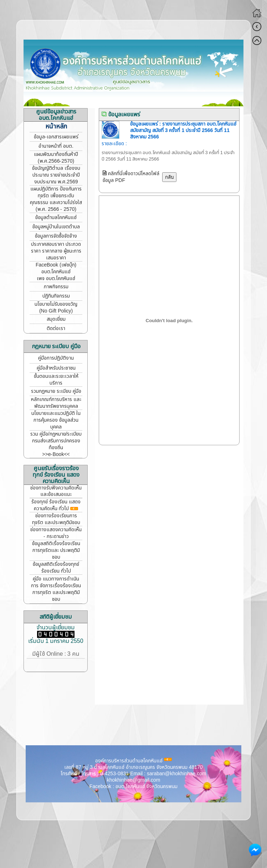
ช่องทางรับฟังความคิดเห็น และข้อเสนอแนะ (56, 491)
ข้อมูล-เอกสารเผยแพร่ (56, 137)
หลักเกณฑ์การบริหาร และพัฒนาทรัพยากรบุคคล (56, 403)
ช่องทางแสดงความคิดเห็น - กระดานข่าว (56, 533)
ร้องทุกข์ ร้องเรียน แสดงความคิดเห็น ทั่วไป (56, 505)
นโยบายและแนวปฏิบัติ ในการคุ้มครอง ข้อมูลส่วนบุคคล (56, 420)
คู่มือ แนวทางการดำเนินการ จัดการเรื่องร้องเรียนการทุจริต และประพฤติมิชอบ (56, 589)
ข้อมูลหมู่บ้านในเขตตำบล (56, 227)
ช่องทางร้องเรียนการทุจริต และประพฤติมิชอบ (56, 519)
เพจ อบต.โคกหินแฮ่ (56, 278)
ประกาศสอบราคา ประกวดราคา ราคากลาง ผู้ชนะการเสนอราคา (56, 251)
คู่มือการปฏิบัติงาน (56, 358)
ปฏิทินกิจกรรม (56, 296)
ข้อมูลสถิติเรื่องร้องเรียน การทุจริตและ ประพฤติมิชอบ (56, 550)
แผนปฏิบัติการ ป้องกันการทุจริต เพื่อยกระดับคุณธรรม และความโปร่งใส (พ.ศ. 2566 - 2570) (56, 199)
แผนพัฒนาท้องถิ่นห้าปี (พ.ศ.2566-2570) (56, 158)
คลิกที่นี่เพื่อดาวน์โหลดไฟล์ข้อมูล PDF (131, 177)
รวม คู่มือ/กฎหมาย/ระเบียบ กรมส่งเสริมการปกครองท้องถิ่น (56, 441)
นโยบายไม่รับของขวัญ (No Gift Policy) (56, 308)
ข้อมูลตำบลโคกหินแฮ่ (56, 217)
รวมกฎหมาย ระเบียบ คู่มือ (56, 391)
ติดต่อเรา (56, 328)
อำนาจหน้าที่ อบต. (56, 146)
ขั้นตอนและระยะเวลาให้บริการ (56, 380)
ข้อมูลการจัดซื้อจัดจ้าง (56, 236)
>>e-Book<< (56, 454)
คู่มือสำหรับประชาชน (56, 368)
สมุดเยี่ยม (56, 319)
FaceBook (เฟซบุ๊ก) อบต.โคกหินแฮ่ (56, 268)
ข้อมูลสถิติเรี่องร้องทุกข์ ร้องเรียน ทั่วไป (56, 568)
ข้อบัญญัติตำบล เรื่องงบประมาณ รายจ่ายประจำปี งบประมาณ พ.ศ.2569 (56, 175)
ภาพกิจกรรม (56, 287)
